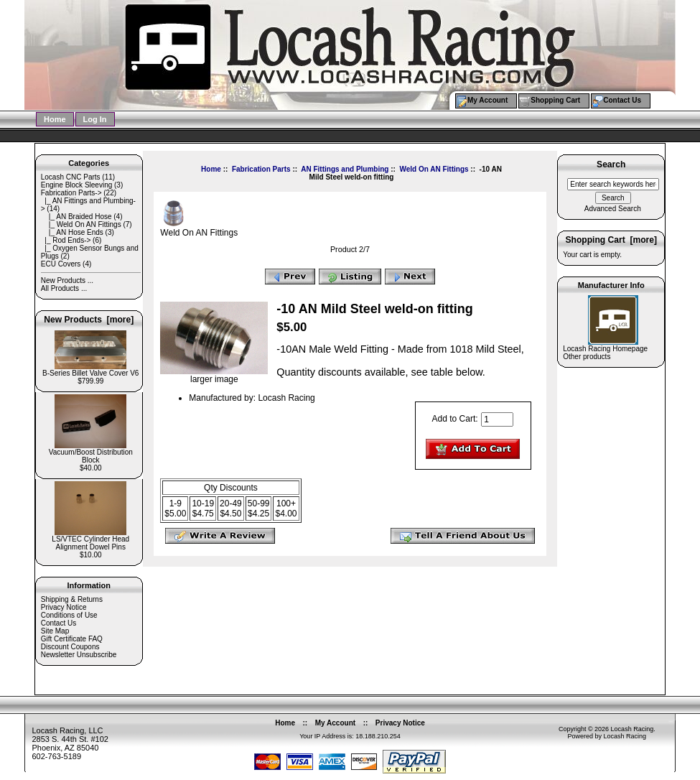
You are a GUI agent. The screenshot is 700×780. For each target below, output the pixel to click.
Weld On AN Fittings (434, 169)
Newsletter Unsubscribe (79, 655)
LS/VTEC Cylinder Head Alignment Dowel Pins (90, 540)
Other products (587, 357)
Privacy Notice (64, 607)
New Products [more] (89, 320)
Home (55, 119)
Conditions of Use (69, 615)
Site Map (55, 631)
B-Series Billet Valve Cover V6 (90, 370)
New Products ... (67, 280)
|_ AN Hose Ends (72, 232)
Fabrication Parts (261, 169)
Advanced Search (613, 209)
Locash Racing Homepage (605, 349)
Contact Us (622, 100)
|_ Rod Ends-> (66, 240)
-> (71, 193)
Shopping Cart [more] (611, 240)
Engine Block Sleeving (77, 185)
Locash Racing (633, 729)
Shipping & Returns (72, 599)
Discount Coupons (70, 647)
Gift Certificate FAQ (72, 639)
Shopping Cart (555, 100)
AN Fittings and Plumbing (345, 169)
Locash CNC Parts (71, 177)
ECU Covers (61, 264)
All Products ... (64, 288)
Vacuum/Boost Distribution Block (91, 453)
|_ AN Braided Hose (76, 217)
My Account (487, 100)
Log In (95, 119)
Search (611, 165)
